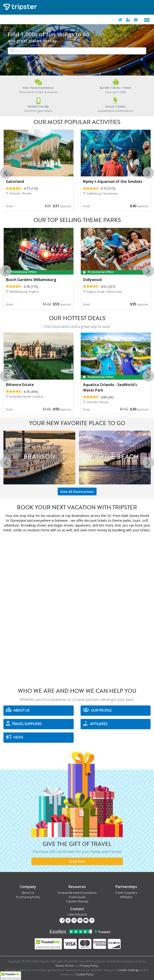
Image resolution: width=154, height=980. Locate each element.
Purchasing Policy (28, 897)
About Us (18, 710)
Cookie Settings (128, 970)
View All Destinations (77, 492)
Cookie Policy (84, 974)
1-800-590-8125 (77, 915)
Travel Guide (77, 897)
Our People (97, 710)
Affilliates (126, 897)
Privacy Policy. (90, 966)
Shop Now (77, 861)
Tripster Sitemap (77, 901)
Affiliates (95, 724)
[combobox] (77, 51)
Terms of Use (65, 966)
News (15, 737)
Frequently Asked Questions (77, 893)
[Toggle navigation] (147, 20)
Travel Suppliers (24, 724)
